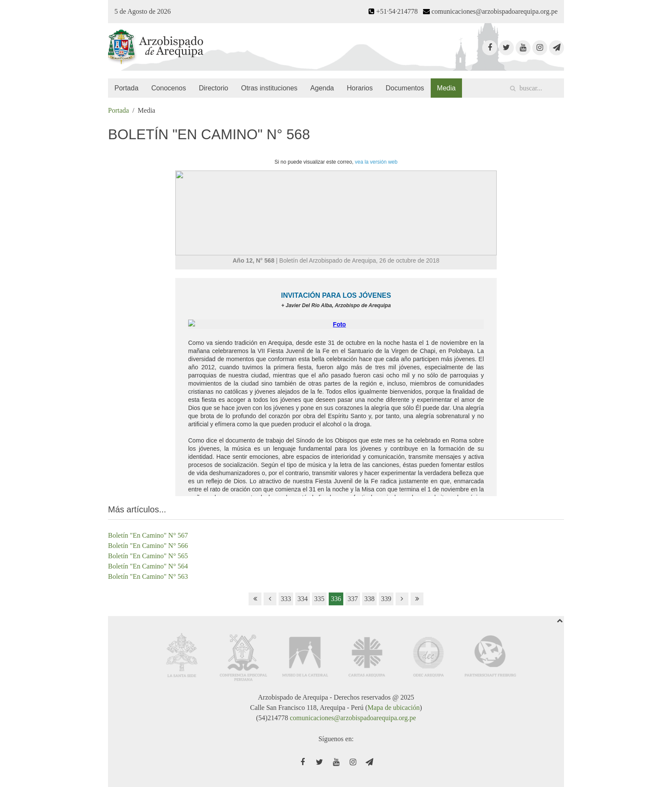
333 (286, 599)
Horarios (360, 88)
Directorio (213, 88)
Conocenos (169, 88)
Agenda (322, 88)
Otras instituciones (269, 88)
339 (386, 599)
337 (353, 599)
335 (319, 599)
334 (303, 599)
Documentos (405, 88)
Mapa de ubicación (393, 708)
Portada (126, 88)
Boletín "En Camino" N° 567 (148, 535)
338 (369, 599)
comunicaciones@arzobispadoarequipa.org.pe (353, 718)
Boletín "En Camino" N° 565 (148, 556)
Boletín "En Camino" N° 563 (148, 576)
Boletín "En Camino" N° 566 (148, 546)
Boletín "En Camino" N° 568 (209, 134)
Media (447, 88)
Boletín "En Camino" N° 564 (148, 566)
